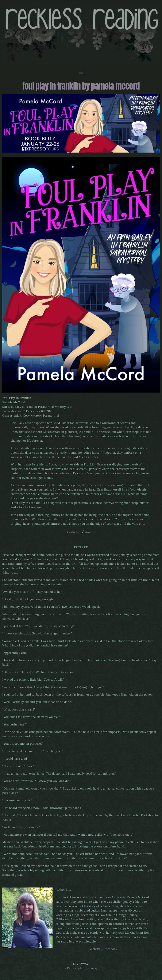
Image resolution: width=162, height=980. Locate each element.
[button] (81, 72)
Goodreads (73, 532)
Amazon (91, 532)
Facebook (111, 949)
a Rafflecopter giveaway (81, 968)
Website (95, 949)
